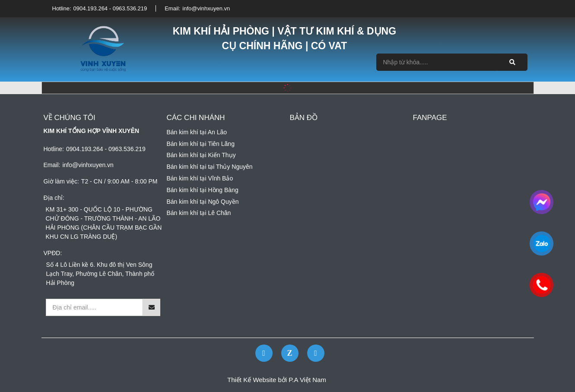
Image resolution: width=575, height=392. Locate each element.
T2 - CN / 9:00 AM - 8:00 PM (119, 181)
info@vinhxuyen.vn (206, 8)
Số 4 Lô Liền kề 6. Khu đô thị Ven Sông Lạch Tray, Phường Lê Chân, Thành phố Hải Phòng (100, 274)
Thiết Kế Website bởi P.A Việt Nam (277, 380)
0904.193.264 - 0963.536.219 (110, 8)
